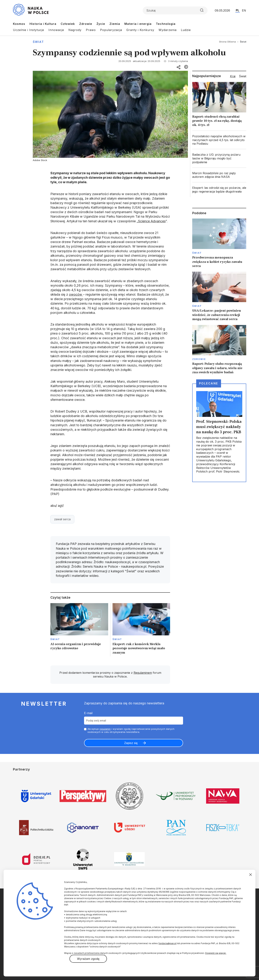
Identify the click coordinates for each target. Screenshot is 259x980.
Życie (101, 24)
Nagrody (75, 30)
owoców (76, 294)
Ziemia (115, 24)
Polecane (209, 383)
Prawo (91, 30)
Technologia (166, 24)
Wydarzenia (168, 30)
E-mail (88, 713)
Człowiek (68, 24)
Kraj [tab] (233, 76)
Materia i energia (138, 24)
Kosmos (19, 24)
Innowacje (56, 30)
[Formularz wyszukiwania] (175, 10)
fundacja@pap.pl (167, 943)
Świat (38, 42)
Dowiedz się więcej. (216, 953)
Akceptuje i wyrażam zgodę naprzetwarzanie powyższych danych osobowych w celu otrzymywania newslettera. (131, 730)
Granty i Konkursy (140, 30)
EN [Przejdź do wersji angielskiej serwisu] (244, 10)
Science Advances (152, 221)
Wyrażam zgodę (88, 959)
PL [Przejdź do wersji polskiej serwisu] (237, 10)
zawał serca (62, 519)
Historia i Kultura (43, 24)
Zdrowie (86, 24)
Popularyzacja (111, 30)
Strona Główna (227, 42)
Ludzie (186, 30)
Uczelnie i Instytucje (29, 30)
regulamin (105, 729)
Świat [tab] (243, 76)
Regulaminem (143, 673)
